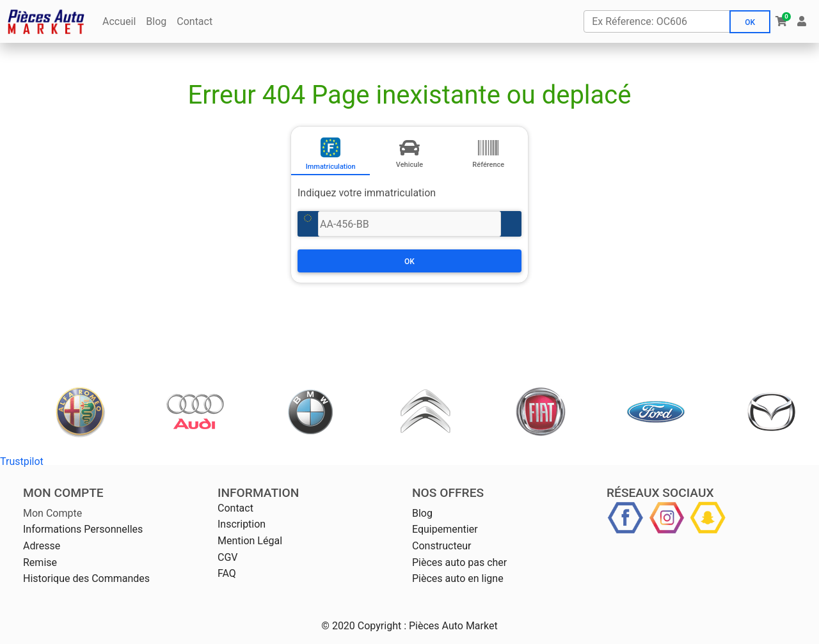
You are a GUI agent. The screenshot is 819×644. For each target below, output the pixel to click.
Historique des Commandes (86, 578)
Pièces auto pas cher (459, 562)
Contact (195, 21)
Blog (156, 21)
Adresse (42, 546)
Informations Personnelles (83, 529)
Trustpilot (22, 461)
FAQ (227, 573)
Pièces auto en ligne (458, 578)
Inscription (242, 524)
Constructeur (441, 546)
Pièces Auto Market (453, 626)
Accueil (119, 21)
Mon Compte (52, 513)
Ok (750, 22)
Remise (40, 562)
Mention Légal (250, 541)
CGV (228, 557)
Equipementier (445, 529)
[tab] (330, 151)
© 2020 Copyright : (364, 626)
